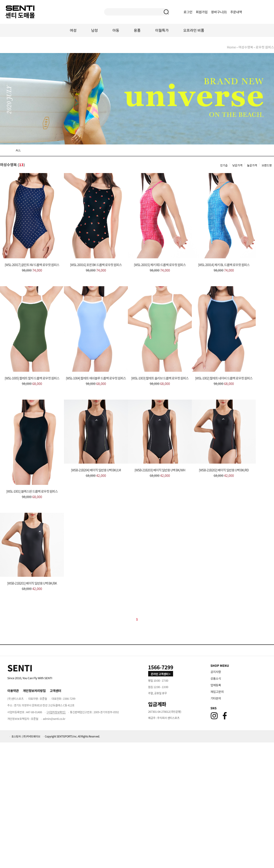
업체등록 (216, 685)
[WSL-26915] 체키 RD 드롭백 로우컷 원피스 (160, 265)
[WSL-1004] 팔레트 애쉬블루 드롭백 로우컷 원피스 (96, 378)
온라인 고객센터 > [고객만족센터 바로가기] (161, 674)
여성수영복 (246, 47)
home (231, 47)
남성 (94, 30)
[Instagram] (214, 716)
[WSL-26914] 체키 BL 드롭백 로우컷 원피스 (224, 265)
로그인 (188, 12)
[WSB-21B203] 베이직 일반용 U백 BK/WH (160, 470)
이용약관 (13, 691)
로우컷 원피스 (265, 47)
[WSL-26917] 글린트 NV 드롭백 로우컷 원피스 (32, 265)
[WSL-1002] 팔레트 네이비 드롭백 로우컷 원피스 (224, 378)
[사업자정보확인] (56, 712)
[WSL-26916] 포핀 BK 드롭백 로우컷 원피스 (96, 265)
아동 (116, 30)
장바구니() (219, 12)
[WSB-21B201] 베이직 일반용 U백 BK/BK (32, 583)
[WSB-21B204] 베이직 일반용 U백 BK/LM (96, 470)
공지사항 (216, 672)
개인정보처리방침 (34, 691)
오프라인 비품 (194, 30)
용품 (137, 30)
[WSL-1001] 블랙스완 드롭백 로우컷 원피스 (32, 491)
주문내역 (236, 12)
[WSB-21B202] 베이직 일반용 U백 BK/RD (224, 470)
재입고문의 (217, 692)
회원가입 (202, 12)
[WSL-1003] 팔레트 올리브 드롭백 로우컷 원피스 (160, 378)
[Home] (20, 668)
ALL (18, 150)
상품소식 (216, 678)
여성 (73, 30)
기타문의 (216, 698)
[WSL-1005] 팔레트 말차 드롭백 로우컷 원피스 (32, 378)
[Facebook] (225, 716)
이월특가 (162, 30)
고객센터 (55, 691)
